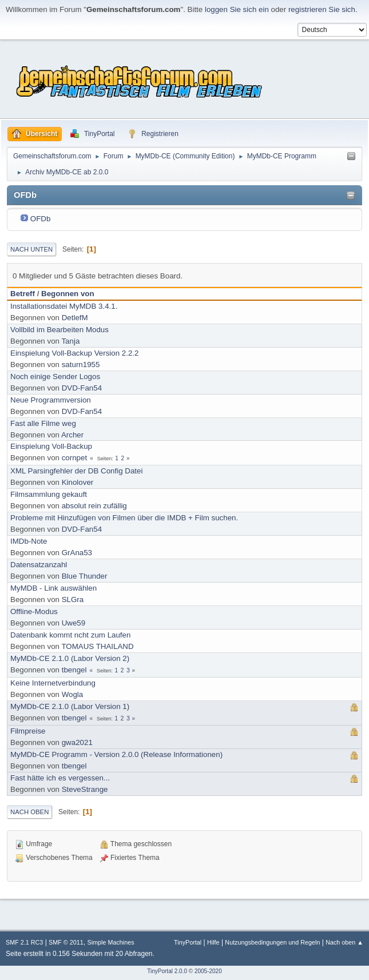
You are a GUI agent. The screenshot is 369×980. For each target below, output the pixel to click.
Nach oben (29, 812)
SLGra (73, 599)
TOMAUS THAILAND (97, 646)
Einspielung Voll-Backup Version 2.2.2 (75, 353)
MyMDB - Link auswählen (53, 588)
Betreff (23, 294)
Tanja (70, 341)
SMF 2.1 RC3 (24, 942)
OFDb (41, 219)
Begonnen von (68, 294)
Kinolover (78, 482)
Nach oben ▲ (344, 942)
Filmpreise (28, 731)
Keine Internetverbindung (53, 683)
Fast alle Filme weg (43, 423)
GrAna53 (77, 553)
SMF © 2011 (66, 942)
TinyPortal (188, 942)
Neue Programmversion (51, 400)
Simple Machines (110, 942)
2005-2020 (208, 971)
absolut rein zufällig (94, 506)
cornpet (74, 458)
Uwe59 (74, 623)
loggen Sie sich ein (237, 9)
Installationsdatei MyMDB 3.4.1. (64, 306)
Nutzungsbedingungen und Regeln (272, 942)
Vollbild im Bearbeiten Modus (59, 330)
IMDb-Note (29, 541)
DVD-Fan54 (82, 388)
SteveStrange (85, 789)
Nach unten (31, 249)
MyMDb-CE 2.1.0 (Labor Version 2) (70, 658)
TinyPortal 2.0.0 (167, 971)
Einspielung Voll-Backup (51, 446)
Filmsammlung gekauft (49, 494)
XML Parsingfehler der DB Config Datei (76, 471)
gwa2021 (77, 742)
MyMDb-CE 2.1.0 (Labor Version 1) (70, 706)
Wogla (73, 694)
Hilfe (213, 942)
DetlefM (75, 318)
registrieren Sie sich (322, 9)
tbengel (74, 670)
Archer (72, 435)
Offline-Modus (34, 611)
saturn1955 (81, 364)
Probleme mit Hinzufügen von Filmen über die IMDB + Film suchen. (124, 518)
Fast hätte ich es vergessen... (60, 778)
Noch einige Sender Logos (55, 377)
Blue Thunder (85, 576)
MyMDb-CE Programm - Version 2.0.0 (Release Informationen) (116, 754)
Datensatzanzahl (39, 565)
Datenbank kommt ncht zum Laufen (70, 635)
